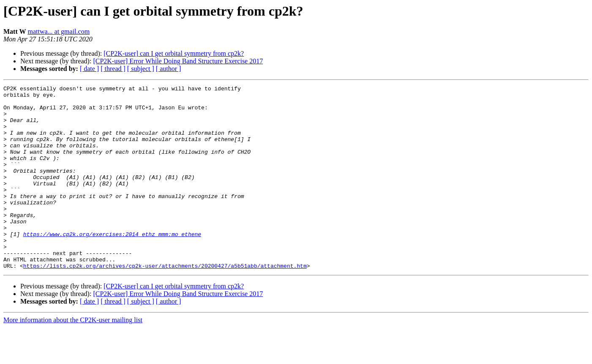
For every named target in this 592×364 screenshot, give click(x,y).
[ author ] (169, 69)
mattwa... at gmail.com (59, 31)
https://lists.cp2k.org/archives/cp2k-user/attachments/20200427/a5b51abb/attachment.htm (165, 302)
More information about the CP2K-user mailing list (73, 357)
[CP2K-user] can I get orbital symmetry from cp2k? (174, 53)
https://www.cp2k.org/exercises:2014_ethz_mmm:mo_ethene (112, 264)
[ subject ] (141, 69)
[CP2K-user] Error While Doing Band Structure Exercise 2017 (178, 61)
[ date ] (89, 69)
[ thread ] (113, 69)
